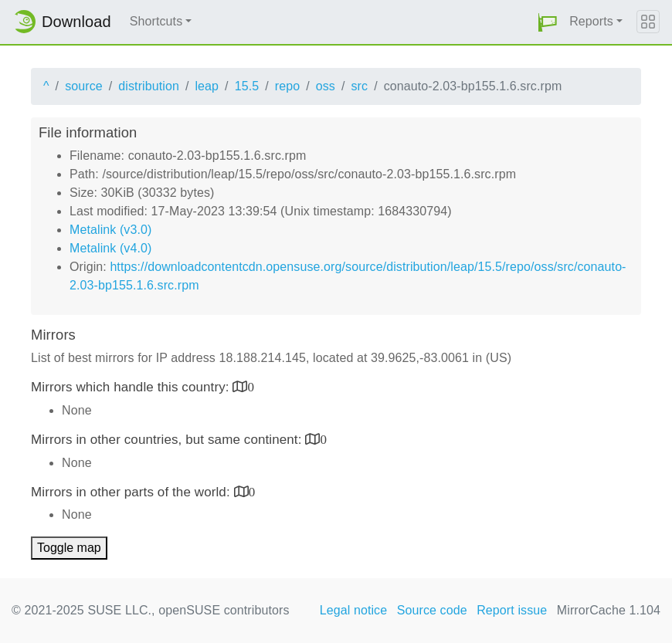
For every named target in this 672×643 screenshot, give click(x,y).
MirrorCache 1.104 (609, 610)
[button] (548, 22)
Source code (432, 610)
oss (326, 86)
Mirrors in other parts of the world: (132, 492)
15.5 (247, 86)
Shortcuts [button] (156, 21)
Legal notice (354, 610)
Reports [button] (591, 21)
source (84, 86)
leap (207, 86)
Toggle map (69, 548)
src (359, 86)
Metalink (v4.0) (110, 248)
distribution (149, 86)
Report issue (512, 610)
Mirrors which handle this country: (132, 387)
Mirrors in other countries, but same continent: (168, 440)
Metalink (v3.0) (110, 230)
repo (287, 86)
